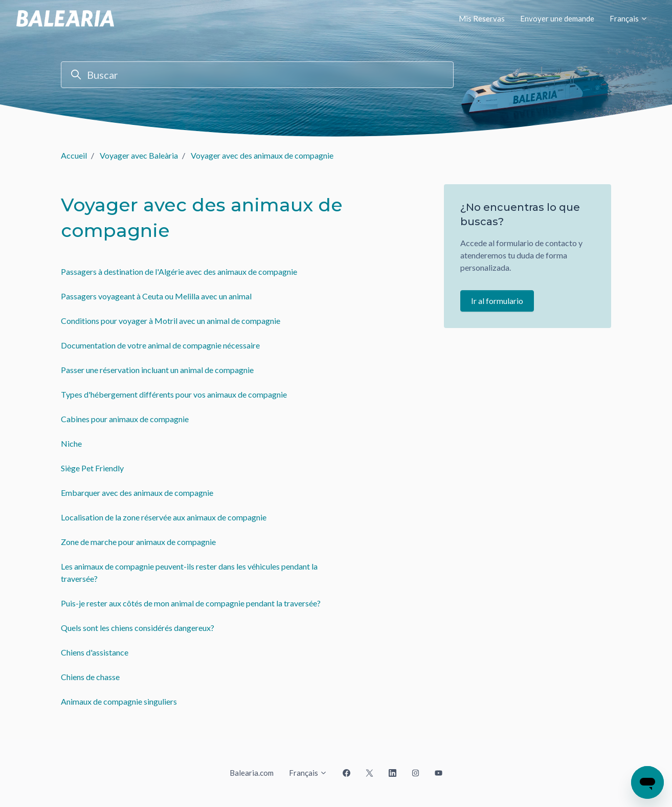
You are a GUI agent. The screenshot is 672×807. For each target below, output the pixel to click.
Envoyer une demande (557, 18)
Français (629, 18)
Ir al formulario (497, 301)
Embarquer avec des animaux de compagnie (137, 493)
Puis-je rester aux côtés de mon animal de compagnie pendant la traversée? (191, 603)
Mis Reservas (482, 18)
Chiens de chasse (90, 677)
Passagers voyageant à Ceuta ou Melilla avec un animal (156, 296)
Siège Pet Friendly (92, 468)
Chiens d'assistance (95, 652)
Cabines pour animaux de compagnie (125, 419)
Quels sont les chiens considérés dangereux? (138, 628)
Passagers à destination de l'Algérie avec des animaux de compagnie (179, 271)
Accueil (74, 155)
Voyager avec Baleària (139, 155)
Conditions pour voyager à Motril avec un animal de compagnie (171, 321)
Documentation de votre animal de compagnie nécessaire (160, 345)
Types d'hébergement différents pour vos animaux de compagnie (174, 394)
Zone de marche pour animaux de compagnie (138, 542)
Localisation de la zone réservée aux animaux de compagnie (164, 517)
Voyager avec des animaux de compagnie (262, 155)
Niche (71, 443)
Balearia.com (252, 773)
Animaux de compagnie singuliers (119, 701)
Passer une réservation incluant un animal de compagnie (157, 370)
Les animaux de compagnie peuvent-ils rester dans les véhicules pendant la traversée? (189, 572)
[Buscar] (257, 75)
